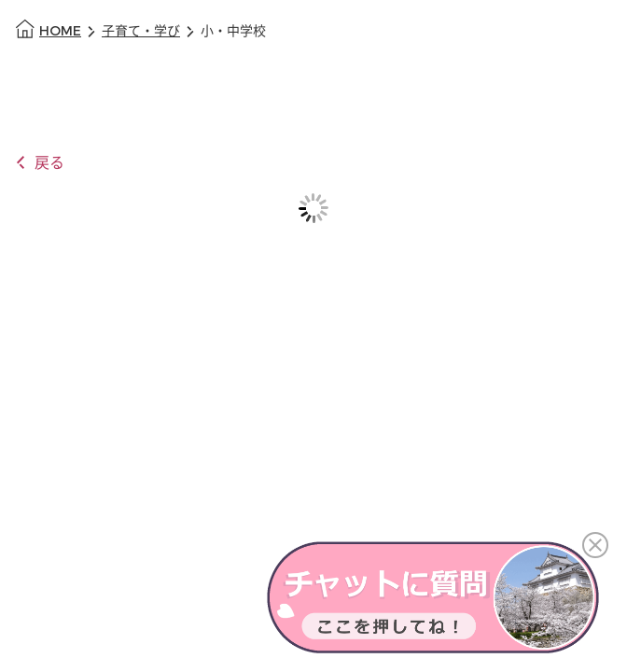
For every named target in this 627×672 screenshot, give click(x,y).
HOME (60, 31)
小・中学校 (233, 31)
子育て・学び (141, 31)
